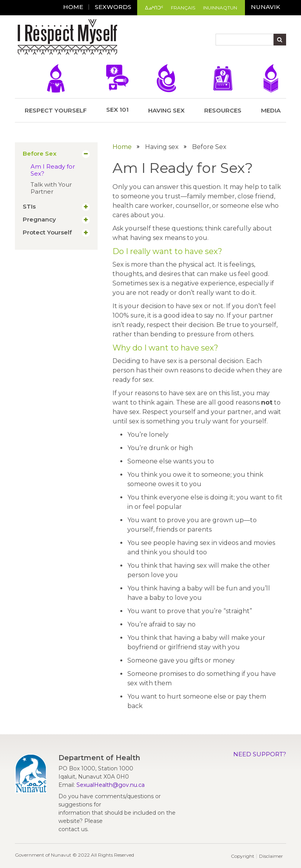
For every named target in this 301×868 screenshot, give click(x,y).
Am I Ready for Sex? (53, 170)
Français (183, 8)
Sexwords (113, 7)
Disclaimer (271, 856)
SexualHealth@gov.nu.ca (111, 785)
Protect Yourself (47, 232)
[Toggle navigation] (125, 38)
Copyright (243, 856)
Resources (223, 89)
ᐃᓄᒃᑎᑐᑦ (154, 8)
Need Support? (260, 754)
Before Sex (40, 154)
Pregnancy (39, 220)
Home (73, 7)
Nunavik (266, 7)
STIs (29, 207)
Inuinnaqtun (220, 8)
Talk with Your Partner (51, 188)
